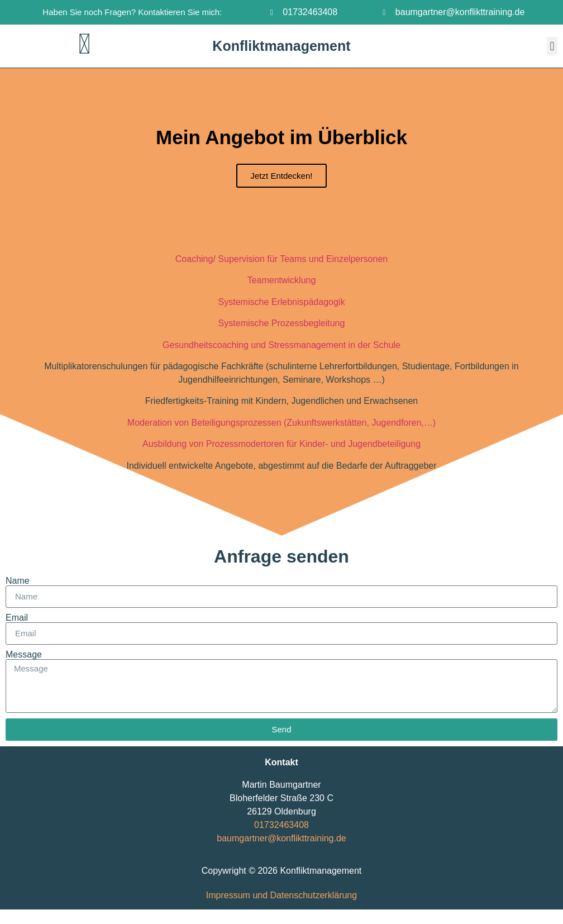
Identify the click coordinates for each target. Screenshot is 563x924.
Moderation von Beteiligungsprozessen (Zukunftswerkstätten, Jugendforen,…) (281, 423)
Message (24, 655)
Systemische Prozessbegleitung (282, 323)
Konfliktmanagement (281, 46)
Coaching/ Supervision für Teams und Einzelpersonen (281, 259)
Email (17, 618)
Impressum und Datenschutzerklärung (281, 895)
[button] (552, 46)
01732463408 (281, 825)
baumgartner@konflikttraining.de (281, 838)
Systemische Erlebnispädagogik (282, 302)
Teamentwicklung (282, 280)
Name (18, 581)
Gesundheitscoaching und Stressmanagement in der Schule (281, 345)
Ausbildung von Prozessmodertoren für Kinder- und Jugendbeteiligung (281, 444)
